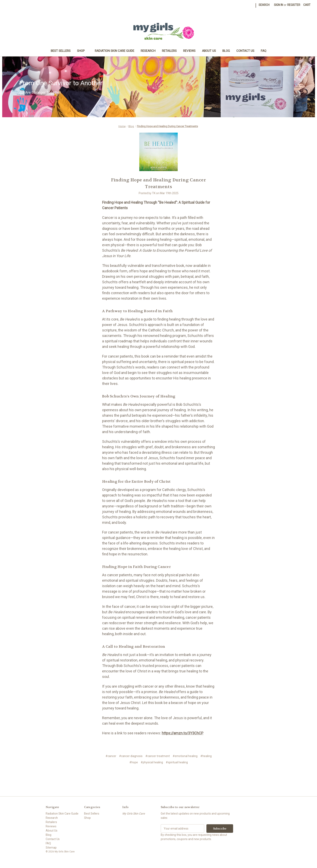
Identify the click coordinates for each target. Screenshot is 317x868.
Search (264, 5)
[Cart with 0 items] (307, 5)
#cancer (111, 756)
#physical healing (152, 762)
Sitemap (51, 848)
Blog (226, 51)
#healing (206, 756)
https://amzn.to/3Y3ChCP (183, 733)
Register (294, 5)
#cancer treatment (158, 756)
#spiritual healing (177, 762)
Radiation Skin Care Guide (115, 51)
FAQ (264, 51)
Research (148, 51)
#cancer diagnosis (131, 756)
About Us (209, 51)
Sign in (278, 5)
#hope (134, 762)
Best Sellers (61, 51)
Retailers (169, 51)
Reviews (189, 51)
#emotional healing (185, 756)
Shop (83, 51)
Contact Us (245, 51)
